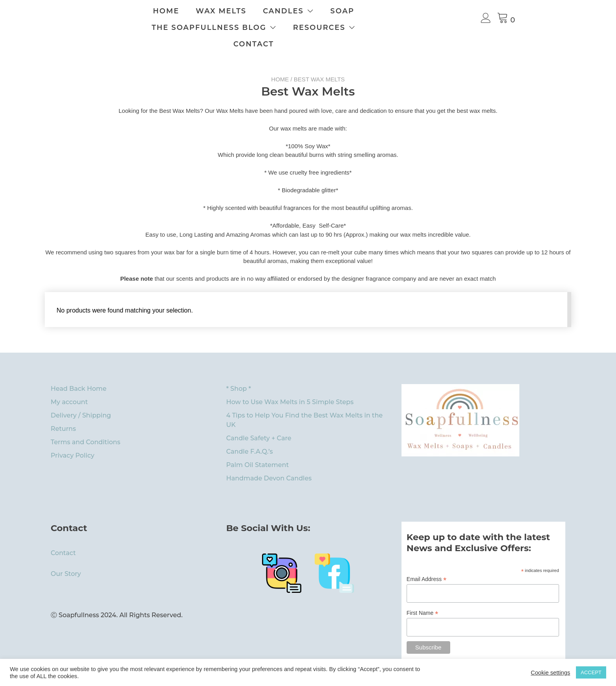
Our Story (66, 557)
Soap (390, 11)
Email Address (427, 563)
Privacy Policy (72, 439)
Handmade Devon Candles (269, 462)
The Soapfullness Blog (228, 28)
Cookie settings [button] (550, 673)
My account (69, 385)
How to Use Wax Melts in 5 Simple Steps (290, 385)
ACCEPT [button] (591, 672)
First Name (423, 597)
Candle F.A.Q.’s (250, 435)
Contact (412, 28)
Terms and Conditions (85, 426)
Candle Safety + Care (259, 422)
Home (214, 11)
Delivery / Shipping (81, 399)
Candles (331, 11)
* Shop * (239, 372)
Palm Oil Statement (258, 448)
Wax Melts (269, 11)
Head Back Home (79, 372)
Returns (63, 412)
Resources (338, 28)
